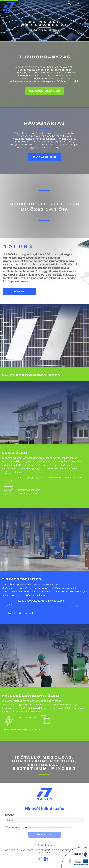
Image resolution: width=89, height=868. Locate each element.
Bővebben (20, 291)
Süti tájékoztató (44, 845)
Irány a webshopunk (45, 157)
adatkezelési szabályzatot (54, 828)
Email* (10, 815)
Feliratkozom (44, 835)
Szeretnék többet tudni (44, 91)
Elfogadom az (40, 828)
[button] (3, 21)
